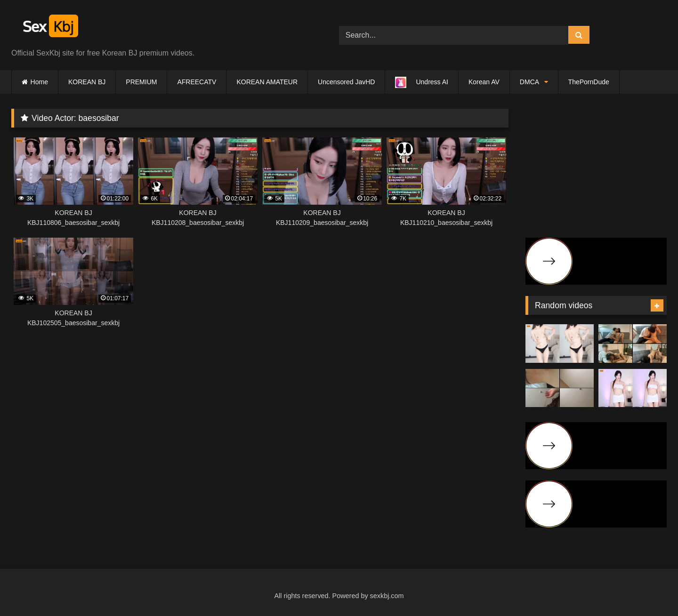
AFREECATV (197, 82)
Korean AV (484, 82)
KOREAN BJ (87, 82)
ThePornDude (589, 82)
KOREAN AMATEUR (267, 82)
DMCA (529, 82)
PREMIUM (141, 82)
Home (39, 82)
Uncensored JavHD (346, 82)
